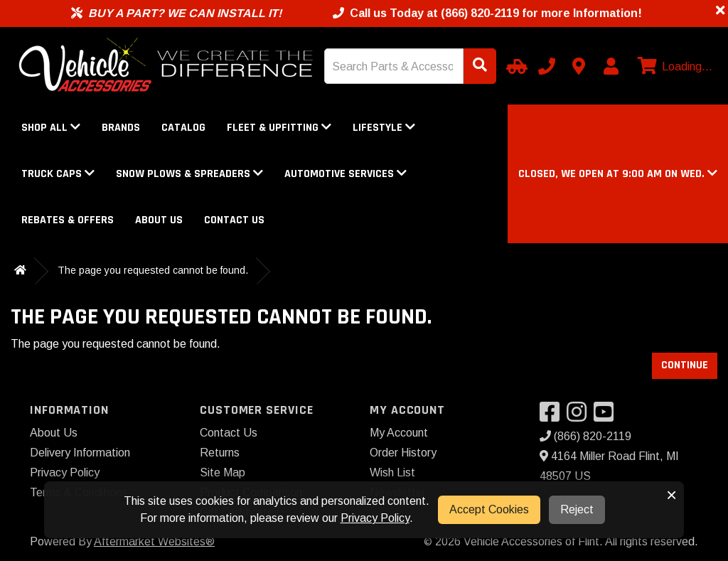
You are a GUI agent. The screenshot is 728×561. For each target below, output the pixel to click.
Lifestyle (384, 128)
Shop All (51, 128)
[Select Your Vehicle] (515, 66)
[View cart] (673, 67)
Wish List (392, 472)
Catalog (183, 128)
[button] (618, 174)
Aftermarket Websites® (154, 541)
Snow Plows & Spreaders (189, 174)
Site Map (223, 472)
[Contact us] (579, 66)
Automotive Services (346, 174)
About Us (159, 220)
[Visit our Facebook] (553, 416)
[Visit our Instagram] (580, 416)
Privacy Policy (65, 472)
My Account (399, 433)
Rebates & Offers (68, 220)
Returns (220, 453)
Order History (403, 453)
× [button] (671, 495)
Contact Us (234, 220)
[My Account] (611, 66)
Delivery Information (80, 453)
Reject (577, 509)
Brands (121, 128)
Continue (685, 365)
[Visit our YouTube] (607, 416)
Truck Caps (58, 174)
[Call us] (547, 66)
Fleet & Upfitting (279, 128)
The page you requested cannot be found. (153, 270)
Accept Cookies (489, 509)
